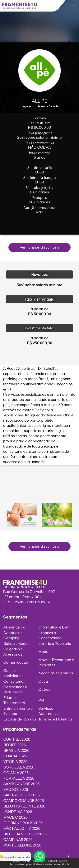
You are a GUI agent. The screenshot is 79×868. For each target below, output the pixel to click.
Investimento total (39, 328)
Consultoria (13, 681)
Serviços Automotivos (49, 711)
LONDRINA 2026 (18, 812)
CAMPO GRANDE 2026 (23, 800)
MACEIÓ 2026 (15, 817)
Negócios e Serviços (56, 673)
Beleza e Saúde (16, 643)
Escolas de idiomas (20, 719)
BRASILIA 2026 (16, 750)
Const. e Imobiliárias (13, 673)
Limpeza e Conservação (50, 635)
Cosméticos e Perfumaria (15, 689)
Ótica (43, 681)
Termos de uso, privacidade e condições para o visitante (39, 864)
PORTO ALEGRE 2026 (22, 845)
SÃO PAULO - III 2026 (21, 795)
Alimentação (14, 627)
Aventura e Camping (12, 635)
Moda (43, 651)
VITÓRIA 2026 (15, 761)
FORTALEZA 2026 (19, 778)
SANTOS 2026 (16, 789)
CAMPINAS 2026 (18, 839)
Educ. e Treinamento (14, 700)
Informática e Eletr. (54, 627)
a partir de (39, 309)
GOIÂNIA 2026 (16, 773)
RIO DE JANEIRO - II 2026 (25, 834)
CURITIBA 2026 (17, 739)
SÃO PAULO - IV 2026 (22, 828)
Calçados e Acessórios (13, 652)
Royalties (39, 274)
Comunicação (16, 662)
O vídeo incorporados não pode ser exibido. (40, 485)
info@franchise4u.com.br (24, 607)
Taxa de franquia (39, 299)
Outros (44, 689)
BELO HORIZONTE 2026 (24, 806)
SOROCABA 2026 (19, 767)
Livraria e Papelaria (55, 643)
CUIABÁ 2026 (15, 756)
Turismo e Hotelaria (55, 719)
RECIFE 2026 (15, 745)
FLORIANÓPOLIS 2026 (23, 823)
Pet (41, 700)
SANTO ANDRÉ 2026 (21, 784)
